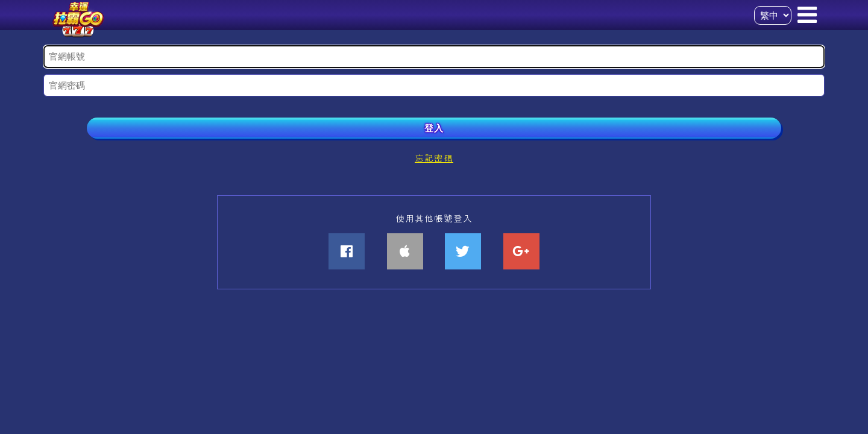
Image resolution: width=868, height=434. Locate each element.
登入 (434, 128)
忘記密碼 (434, 158)
